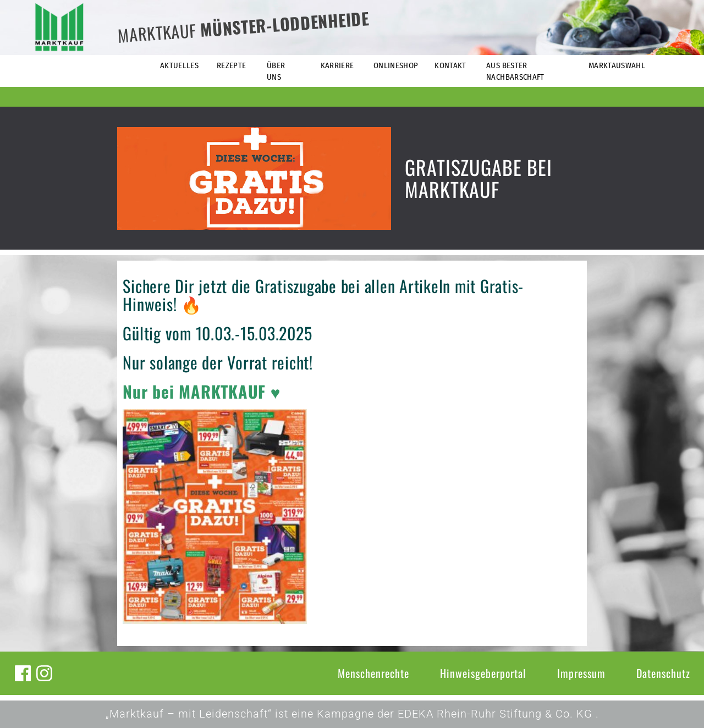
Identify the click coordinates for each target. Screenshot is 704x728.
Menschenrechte (373, 673)
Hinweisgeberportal (483, 673)
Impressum (581, 673)
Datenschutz (663, 673)
